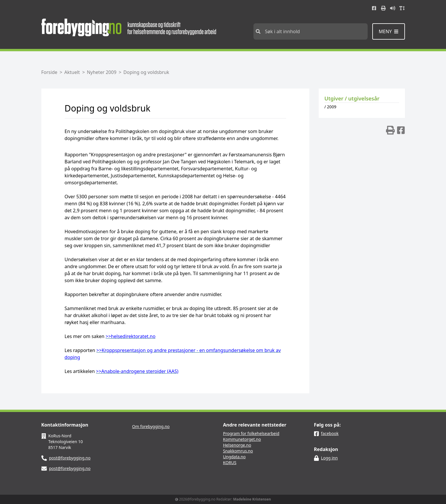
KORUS (230, 463)
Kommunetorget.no (242, 439)
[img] (390, 130)
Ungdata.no (235, 457)
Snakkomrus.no (238, 451)
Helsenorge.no (237, 445)
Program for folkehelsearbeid (251, 433)
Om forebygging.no (151, 426)
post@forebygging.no (70, 458)
